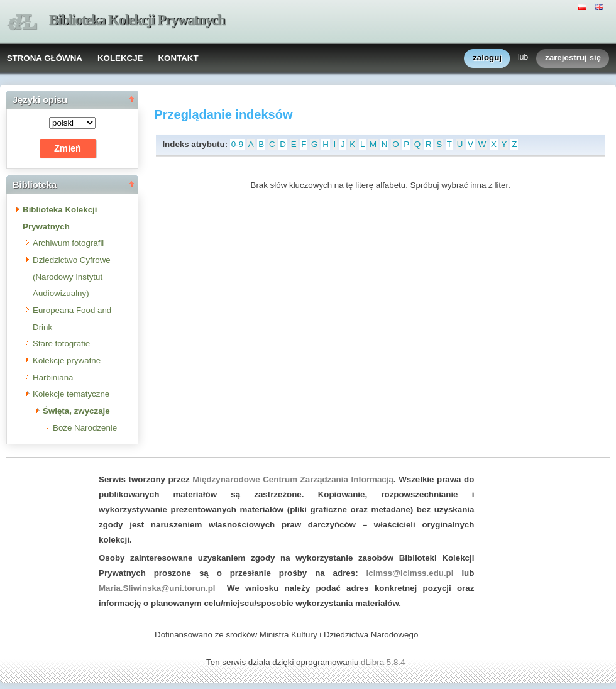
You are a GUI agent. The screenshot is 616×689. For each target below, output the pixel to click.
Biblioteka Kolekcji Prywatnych (137, 20)
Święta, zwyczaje (76, 411)
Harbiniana (53, 378)
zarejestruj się (573, 58)
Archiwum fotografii (68, 243)
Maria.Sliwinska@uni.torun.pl (157, 588)
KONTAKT (178, 58)
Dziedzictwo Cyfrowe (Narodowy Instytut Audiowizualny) (72, 277)
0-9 (237, 144)
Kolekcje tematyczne (71, 394)
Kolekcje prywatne (67, 361)
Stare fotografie (61, 344)
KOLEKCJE (120, 58)
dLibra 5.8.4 (384, 662)
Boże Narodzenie (85, 428)
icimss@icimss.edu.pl (410, 573)
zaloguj (487, 58)
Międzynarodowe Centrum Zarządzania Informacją (293, 479)
